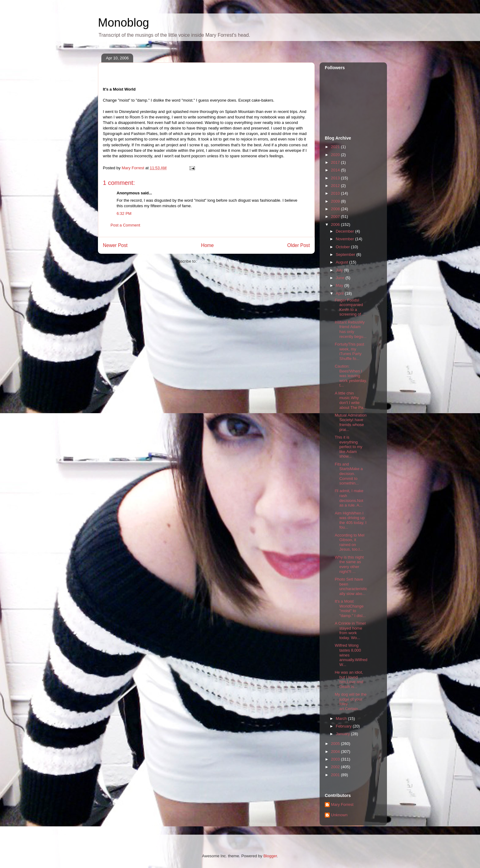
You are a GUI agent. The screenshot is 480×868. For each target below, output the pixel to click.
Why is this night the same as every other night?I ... (349, 564)
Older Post (298, 245)
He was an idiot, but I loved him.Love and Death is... (349, 679)
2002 (336, 767)
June (341, 278)
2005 (336, 744)
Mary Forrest (342, 804)
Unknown (339, 815)
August (343, 262)
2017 (336, 162)
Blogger (270, 856)
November (346, 239)
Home (208, 245)
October (343, 247)
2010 (336, 193)
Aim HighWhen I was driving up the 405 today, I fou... (351, 520)
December (346, 231)
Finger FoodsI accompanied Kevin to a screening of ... (350, 307)
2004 (336, 752)
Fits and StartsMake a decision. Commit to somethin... (349, 474)
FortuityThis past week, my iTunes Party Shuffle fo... (349, 351)
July (340, 270)
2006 (336, 224)
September (346, 254)
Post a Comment (125, 225)
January (343, 734)
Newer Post (115, 245)
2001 (336, 775)
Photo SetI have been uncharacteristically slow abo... (351, 586)
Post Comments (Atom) (218, 261)
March (342, 718)
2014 (336, 170)
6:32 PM (124, 213)
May (340, 285)
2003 (336, 759)
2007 (336, 217)
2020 (336, 155)
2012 (336, 186)
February (344, 726)
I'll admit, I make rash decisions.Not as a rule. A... (349, 498)
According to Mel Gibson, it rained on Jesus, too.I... (349, 542)
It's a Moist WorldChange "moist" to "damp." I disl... (350, 608)
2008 (336, 209)
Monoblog (124, 23)
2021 (336, 147)
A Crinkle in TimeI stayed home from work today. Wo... (350, 630)
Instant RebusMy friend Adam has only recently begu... (351, 329)
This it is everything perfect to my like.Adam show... (348, 447)
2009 (336, 201)
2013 (336, 178)
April (340, 293)
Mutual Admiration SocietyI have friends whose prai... (351, 422)
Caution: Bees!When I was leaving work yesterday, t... (351, 376)
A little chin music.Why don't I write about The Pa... (351, 400)
